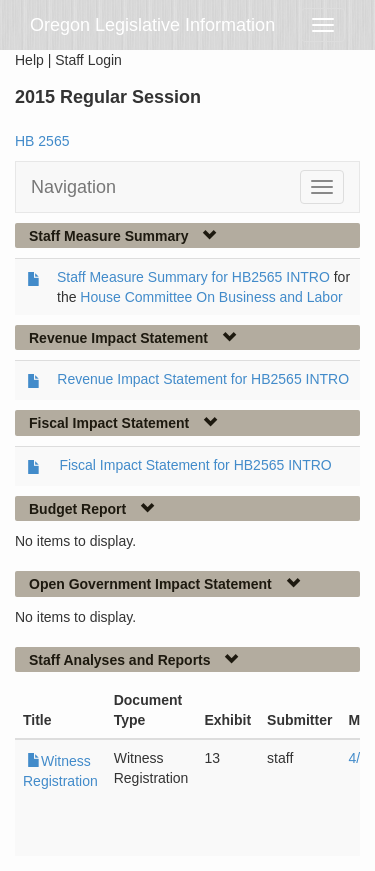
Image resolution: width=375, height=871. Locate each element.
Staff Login (88, 60)
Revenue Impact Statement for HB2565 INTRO (203, 379)
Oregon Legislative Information (152, 25)
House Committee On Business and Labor (211, 297)
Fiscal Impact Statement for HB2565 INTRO (195, 465)
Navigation (73, 187)
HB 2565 (42, 141)
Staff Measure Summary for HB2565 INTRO (193, 277)
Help (29, 60)
